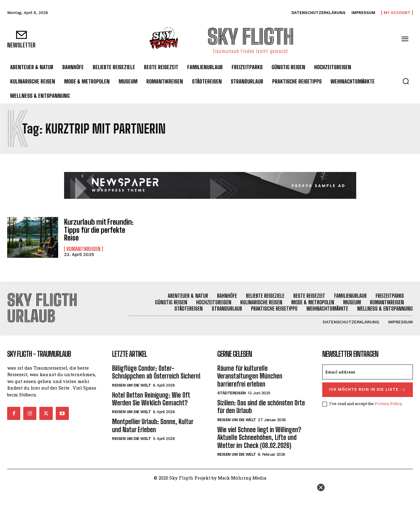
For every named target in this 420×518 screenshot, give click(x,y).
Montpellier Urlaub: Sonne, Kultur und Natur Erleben (153, 425)
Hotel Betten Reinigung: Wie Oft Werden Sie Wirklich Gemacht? (151, 399)
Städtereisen (232, 393)
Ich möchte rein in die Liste (368, 390)
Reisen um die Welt (131, 385)
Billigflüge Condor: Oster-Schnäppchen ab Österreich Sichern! (156, 372)
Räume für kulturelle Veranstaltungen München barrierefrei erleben (250, 376)
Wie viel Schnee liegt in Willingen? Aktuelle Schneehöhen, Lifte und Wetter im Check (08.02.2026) (259, 438)
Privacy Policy (388, 404)
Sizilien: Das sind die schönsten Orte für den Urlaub (261, 407)
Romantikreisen (83, 249)
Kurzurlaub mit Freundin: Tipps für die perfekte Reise (99, 230)
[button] (406, 81)
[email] (368, 372)
